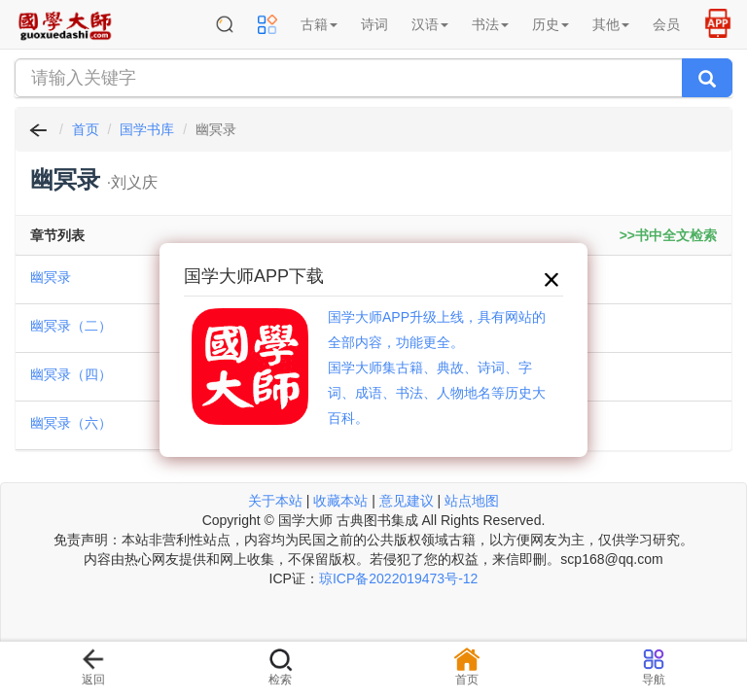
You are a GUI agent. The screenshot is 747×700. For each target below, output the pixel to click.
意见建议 (407, 501)
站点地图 (472, 501)
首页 (86, 129)
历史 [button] (551, 24)
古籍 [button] (319, 24)
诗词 (374, 24)
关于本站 (275, 501)
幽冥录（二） (71, 326)
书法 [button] (490, 24)
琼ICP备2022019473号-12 (398, 578)
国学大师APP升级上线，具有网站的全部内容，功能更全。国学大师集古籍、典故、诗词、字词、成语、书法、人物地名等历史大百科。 (437, 367)
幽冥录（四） (71, 374)
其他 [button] (611, 24)
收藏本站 (340, 501)
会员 (666, 24)
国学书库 (147, 129)
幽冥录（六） (71, 423)
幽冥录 (51, 277)
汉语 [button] (430, 24)
